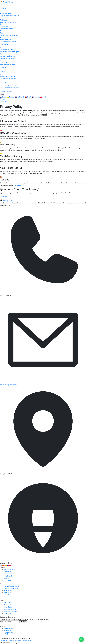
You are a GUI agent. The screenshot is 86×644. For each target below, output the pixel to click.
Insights (4, 68)
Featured (6, 578)
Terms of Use (22, 641)
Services (5, 45)
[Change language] (2, 95)
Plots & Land (8, 576)
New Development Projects (10, 88)
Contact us (3, 101)
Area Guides (7, 635)
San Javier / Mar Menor (11, 611)
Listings (4, 9)
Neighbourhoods (7, 91)
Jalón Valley (7, 613)
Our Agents (7, 593)
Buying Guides (8, 633)
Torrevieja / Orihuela (10, 609)
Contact (6, 597)
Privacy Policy (4, 641)
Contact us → (4, 196)
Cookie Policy (18, 185)
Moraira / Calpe (9, 605)
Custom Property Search (11, 586)
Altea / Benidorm (9, 607)
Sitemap (30, 641)
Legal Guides (8, 631)
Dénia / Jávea (8, 603)
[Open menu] (1, 104)
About (4, 71)
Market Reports (9, 628)
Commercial (7, 574)
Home (3, 5)
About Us (7, 595)
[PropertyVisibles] (7, 2)
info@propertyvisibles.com (9, 385)
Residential (7, 572)
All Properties (8, 580)
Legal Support (8, 590)
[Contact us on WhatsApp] (81, 639)
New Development (9, 570)
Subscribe (23, 622)
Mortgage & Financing (11, 588)
